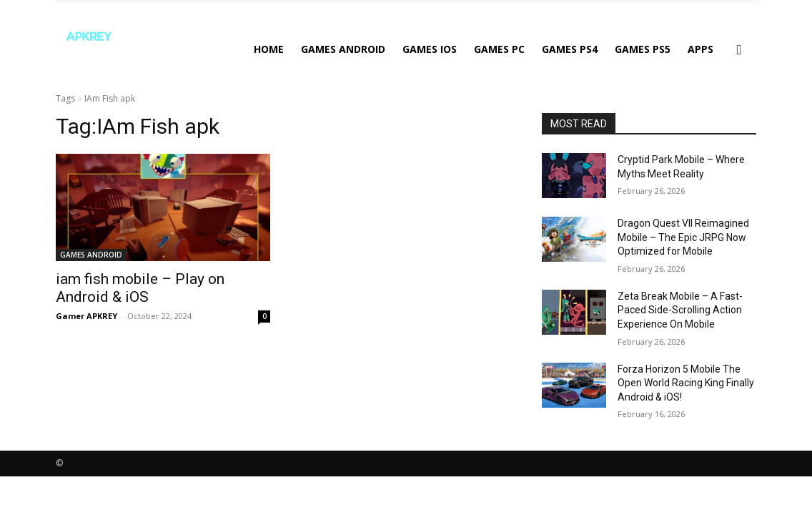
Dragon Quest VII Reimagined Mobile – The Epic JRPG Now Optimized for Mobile (683, 237)
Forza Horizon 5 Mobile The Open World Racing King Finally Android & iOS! (686, 383)
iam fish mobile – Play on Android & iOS (140, 288)
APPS (700, 49)
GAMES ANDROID (343, 49)
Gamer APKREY (86, 316)
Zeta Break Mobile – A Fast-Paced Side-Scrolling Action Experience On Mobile (680, 310)
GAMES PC (499, 49)
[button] (739, 50)
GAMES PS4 (570, 49)
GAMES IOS (430, 49)
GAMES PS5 (643, 49)
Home (269, 49)
